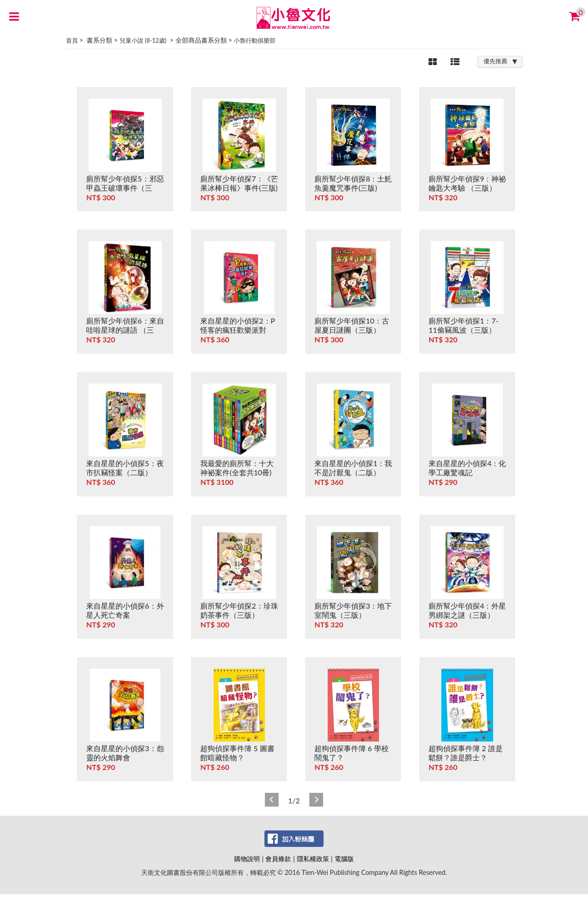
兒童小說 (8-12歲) (143, 40)
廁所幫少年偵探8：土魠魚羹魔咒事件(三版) (353, 183)
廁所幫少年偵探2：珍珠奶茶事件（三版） (239, 610)
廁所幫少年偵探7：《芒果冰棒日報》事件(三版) (239, 183)
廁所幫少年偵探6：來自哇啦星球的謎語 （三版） (125, 330)
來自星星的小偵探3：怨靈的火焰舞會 (125, 753)
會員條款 (278, 859)
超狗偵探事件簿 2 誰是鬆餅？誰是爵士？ (465, 753)
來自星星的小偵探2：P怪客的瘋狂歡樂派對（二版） (238, 330)
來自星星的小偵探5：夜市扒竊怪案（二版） (125, 468)
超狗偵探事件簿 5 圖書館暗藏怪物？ (237, 753)
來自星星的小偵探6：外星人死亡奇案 (125, 610)
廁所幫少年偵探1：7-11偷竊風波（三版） (464, 325)
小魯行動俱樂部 (255, 40)
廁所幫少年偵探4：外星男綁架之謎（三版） (467, 610)
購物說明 (247, 859)
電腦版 (344, 859)
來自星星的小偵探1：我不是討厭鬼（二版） (353, 468)
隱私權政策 (313, 859)
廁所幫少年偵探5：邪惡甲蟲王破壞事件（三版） (125, 188)
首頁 (72, 40)
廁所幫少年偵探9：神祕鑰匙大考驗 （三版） (467, 183)
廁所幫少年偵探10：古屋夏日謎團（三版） (352, 325)
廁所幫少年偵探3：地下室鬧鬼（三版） (353, 610)
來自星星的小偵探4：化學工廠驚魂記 (467, 468)
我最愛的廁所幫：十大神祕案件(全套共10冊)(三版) (237, 472)
